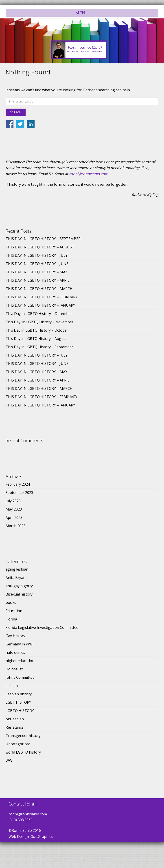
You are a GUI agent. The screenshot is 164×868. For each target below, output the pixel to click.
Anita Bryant (16, 578)
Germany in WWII (20, 644)
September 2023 (19, 493)
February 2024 (18, 484)
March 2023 (15, 526)
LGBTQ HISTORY (20, 711)
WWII (10, 761)
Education (14, 611)
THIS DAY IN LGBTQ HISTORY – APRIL (38, 280)
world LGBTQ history (23, 752)
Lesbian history (19, 694)
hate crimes (15, 652)
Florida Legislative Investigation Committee (42, 627)
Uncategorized (18, 744)
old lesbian (15, 719)
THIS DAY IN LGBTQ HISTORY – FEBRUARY (42, 297)
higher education (20, 661)
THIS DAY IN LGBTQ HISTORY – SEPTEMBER (43, 239)
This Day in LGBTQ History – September (39, 347)
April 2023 (14, 518)
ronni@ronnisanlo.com (89, 174)
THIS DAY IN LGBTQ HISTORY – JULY (37, 255)
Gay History (15, 636)
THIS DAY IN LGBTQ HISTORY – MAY (36, 272)
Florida (11, 619)
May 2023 (14, 509)
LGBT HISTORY (18, 702)
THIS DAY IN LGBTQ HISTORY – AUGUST (40, 247)
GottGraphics (42, 837)
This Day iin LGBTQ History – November (39, 322)
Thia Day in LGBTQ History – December (39, 314)
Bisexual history (19, 594)
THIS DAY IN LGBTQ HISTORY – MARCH (39, 289)
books (11, 602)
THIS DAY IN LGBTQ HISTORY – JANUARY (40, 305)
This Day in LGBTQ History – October (37, 330)
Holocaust (14, 669)
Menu (82, 13)
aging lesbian (17, 569)
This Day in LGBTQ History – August (36, 339)
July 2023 (13, 501)
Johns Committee (20, 677)
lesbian (12, 686)
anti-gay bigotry (19, 586)
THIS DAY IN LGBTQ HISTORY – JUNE (37, 264)
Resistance (15, 727)
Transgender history (23, 736)
